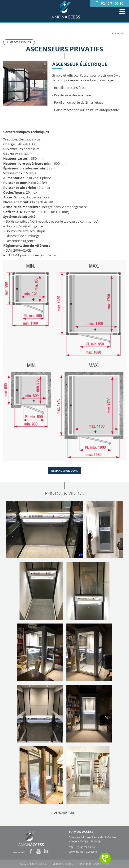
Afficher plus (64, 813)
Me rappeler (105, 858)
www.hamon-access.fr (83, 852)
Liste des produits (19, 42)
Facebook (31, 851)
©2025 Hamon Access (33, 864)
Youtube (39, 851)
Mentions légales (63, 864)
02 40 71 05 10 (112, 3)
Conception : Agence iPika (94, 864)
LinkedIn (46, 851)
